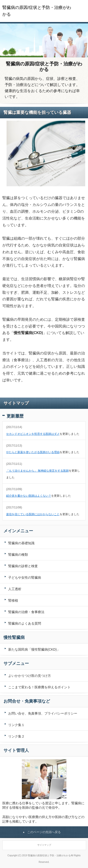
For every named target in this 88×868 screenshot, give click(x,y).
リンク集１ (16, 725)
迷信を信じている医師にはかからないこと (33, 514)
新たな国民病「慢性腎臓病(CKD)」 (34, 649)
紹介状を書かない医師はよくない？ (29, 496)
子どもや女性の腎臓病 (25, 577)
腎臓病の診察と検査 (23, 566)
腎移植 (13, 600)
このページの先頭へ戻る (44, 832)
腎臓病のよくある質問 (25, 623)
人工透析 (15, 589)
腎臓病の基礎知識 (21, 543)
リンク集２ (16, 736)
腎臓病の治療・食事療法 (26, 612)
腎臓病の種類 (18, 555)
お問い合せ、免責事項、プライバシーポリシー (43, 713)
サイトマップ (44, 845)
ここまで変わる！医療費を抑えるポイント (39, 687)
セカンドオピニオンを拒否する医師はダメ (33, 434)
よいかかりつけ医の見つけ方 (30, 676)
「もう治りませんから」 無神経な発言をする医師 (37, 471)
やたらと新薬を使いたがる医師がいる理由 (33, 452)
